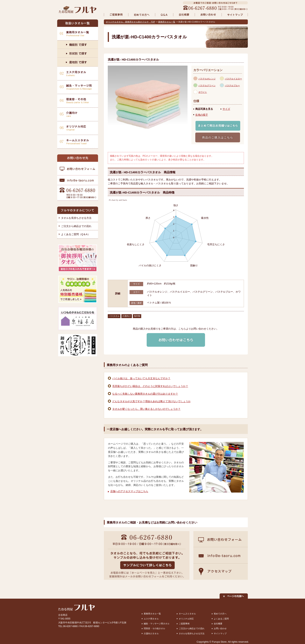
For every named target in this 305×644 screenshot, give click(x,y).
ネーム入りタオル (187, 614)
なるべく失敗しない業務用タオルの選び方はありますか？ (145, 394)
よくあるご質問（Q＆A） (76, 234)
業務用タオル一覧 (167, 22)
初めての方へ (220, 614)
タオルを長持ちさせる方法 (76, 218)
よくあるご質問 (221, 619)
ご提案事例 (184, 624)
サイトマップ (220, 633)
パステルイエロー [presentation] (233, 79)
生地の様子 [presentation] (202, 115)
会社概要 (218, 624)
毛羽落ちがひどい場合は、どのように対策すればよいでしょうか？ (150, 386)
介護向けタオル (151, 633)
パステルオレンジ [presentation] (207, 79)
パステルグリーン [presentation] (207, 85)
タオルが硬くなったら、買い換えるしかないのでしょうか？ (146, 409)
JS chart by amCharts (118, 200)
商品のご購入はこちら (218, 137)
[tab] (207, 78)
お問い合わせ (220, 628)
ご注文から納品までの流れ (76, 226)
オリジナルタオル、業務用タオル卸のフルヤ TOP (130, 22)
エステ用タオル (151, 619)
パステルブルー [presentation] (232, 85)
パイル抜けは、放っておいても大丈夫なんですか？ (141, 378)
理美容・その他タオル (154, 628)
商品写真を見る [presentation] (204, 109)
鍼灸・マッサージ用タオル (157, 624)
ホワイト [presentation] (203, 92)
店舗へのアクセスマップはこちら (129, 491)
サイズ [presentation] (226, 109)
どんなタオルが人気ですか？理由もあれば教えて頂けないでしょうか (151, 401)
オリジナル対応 (186, 619)
